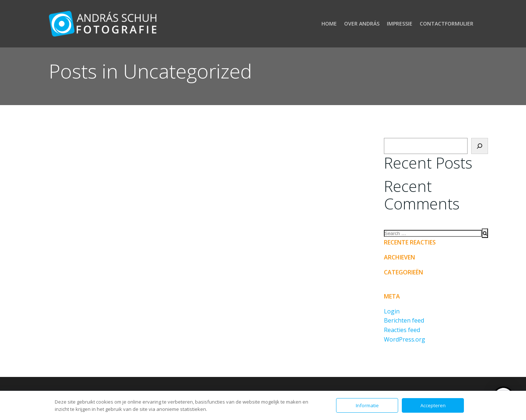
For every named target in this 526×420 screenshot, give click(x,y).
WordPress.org (405, 339)
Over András (362, 24)
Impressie (400, 24)
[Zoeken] (480, 146)
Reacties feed (402, 330)
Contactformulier (447, 24)
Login (392, 311)
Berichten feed (404, 320)
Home (329, 24)
